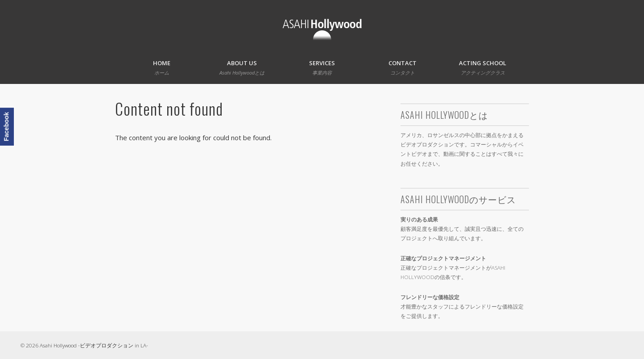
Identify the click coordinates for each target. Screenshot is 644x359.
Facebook (6, 127)
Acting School (483, 67)
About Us (242, 67)
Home (162, 67)
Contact (402, 67)
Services (322, 67)
